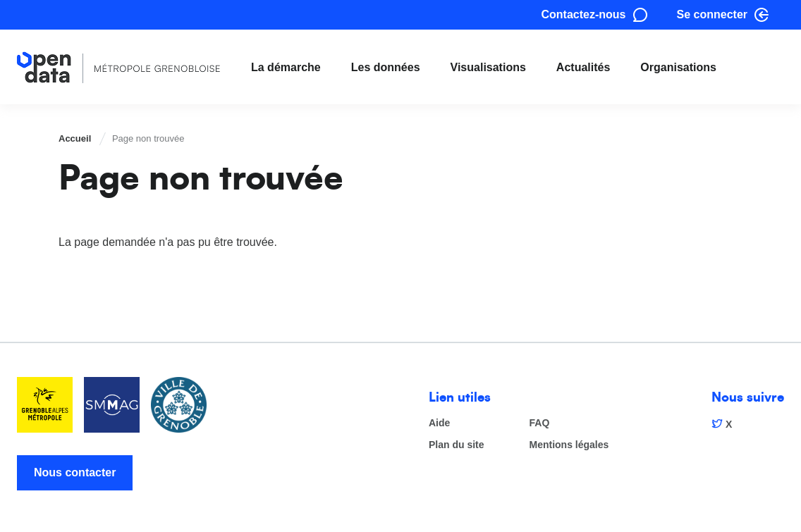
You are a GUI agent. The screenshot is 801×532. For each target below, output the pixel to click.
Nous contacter (75, 472)
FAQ (540, 423)
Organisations (678, 67)
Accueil (75, 138)
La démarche (286, 67)
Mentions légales (569, 445)
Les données (386, 67)
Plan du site (457, 445)
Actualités (583, 67)
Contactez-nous (584, 14)
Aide (439, 423)
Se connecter (712, 14)
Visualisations (488, 67)
